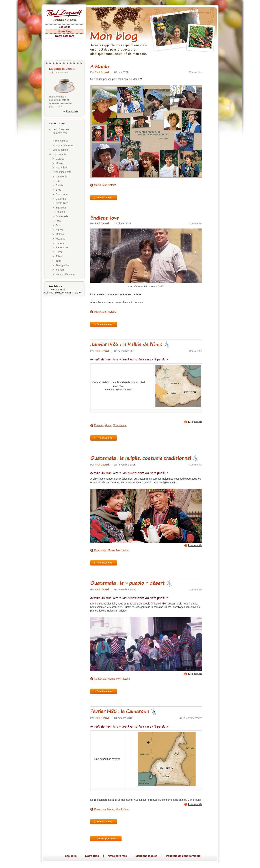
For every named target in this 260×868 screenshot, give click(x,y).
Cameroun (62, 194)
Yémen (60, 270)
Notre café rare (65, 36)
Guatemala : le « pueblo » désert (131, 583)
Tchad (59, 256)
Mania (59, 163)
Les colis (65, 27)
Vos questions (61, 150)
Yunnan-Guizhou (65, 274)
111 (51, 72)
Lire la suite (71, 111)
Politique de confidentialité (183, 856)
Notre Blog (65, 31)
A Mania (100, 66)
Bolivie (59, 185)
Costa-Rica (62, 203)
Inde (58, 221)
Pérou (59, 252)
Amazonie (61, 177)
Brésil (59, 190)
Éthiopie (60, 212)
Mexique (61, 239)
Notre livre (62, 167)
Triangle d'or (63, 265)
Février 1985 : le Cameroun (123, 711)
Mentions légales (146, 856)
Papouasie (62, 247)
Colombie (61, 199)
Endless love (105, 218)
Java (58, 225)
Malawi (60, 234)
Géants (60, 159)
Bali (58, 181)
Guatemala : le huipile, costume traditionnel (144, 458)
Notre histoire (60, 141)
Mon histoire (109, 185)
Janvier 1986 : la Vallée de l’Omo (130, 344)
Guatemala (62, 216)
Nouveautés (59, 154)
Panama (60, 243)
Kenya (59, 230)
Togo (58, 261)
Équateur (61, 208)
